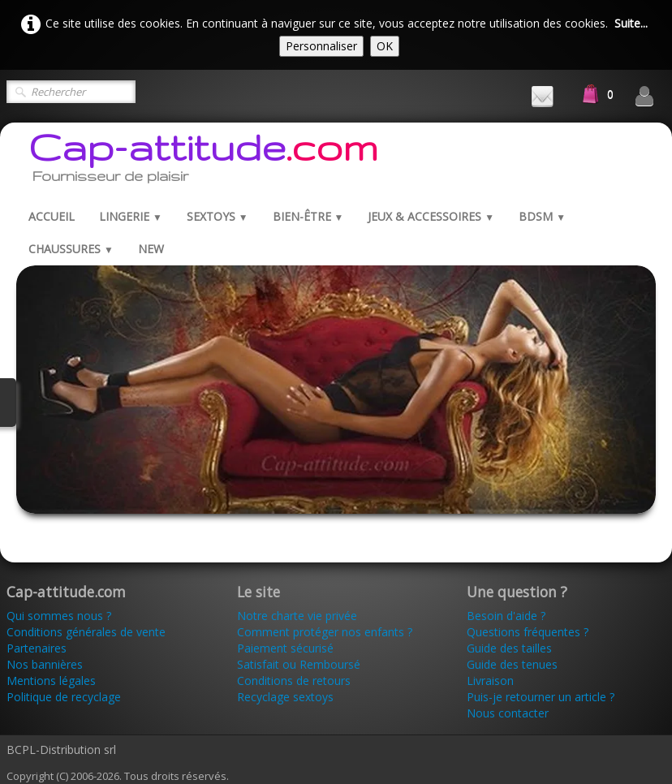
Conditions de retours (294, 681)
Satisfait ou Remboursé (299, 664)
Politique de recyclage (64, 697)
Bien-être (308, 216)
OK (385, 46)
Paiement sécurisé (285, 648)
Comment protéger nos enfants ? (325, 632)
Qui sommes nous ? (59, 616)
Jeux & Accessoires (431, 216)
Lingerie (131, 216)
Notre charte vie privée (297, 616)
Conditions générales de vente (86, 632)
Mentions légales (51, 681)
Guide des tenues (512, 664)
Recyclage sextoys (285, 697)
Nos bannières (45, 664)
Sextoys (218, 216)
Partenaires (37, 648)
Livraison (492, 681)
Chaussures (71, 249)
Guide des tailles (509, 648)
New (151, 249)
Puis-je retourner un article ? (541, 697)
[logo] (203, 162)
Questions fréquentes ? (528, 632)
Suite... (631, 23)
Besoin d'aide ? (506, 616)
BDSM (542, 216)
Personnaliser (321, 46)
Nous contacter (508, 713)
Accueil (52, 216)
